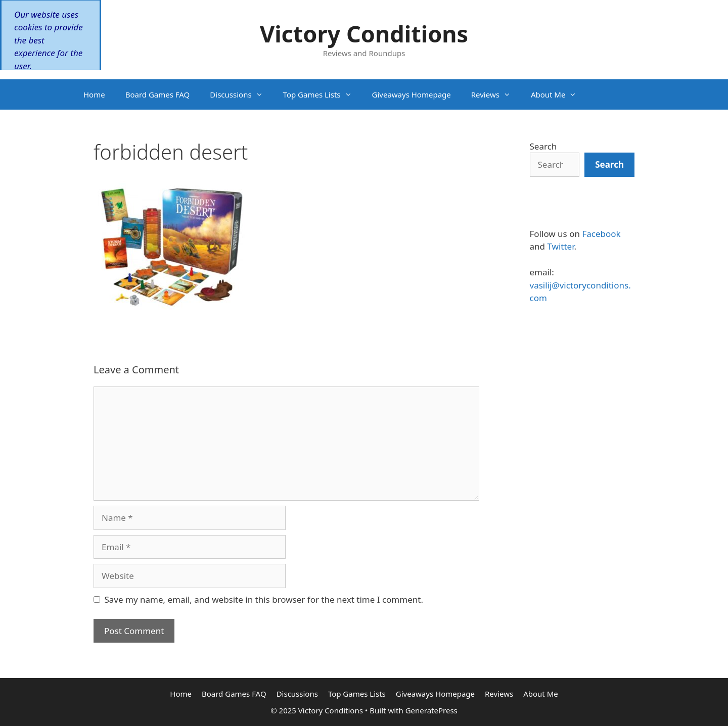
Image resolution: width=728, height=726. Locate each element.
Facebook (601, 234)
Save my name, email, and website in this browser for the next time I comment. (264, 599)
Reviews (496, 94)
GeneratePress (431, 710)
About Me (559, 94)
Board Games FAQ (158, 94)
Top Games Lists (323, 94)
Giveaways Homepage (412, 94)
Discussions (241, 94)
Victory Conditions (364, 34)
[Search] (609, 165)
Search (543, 146)
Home (94, 94)
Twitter (560, 246)
